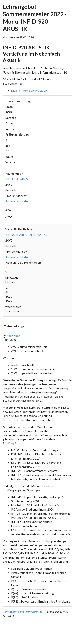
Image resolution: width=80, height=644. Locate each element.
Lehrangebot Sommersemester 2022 (24, 612)
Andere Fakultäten (17, 201)
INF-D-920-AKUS (17, 179)
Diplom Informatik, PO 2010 (29, 90)
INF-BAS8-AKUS (16, 235)
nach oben (12, 336)
